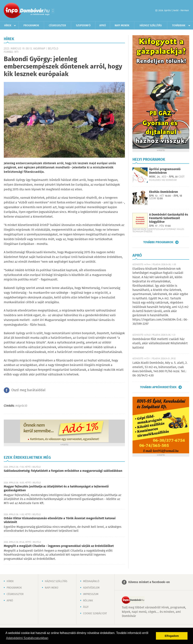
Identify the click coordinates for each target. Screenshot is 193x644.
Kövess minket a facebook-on (149, 582)
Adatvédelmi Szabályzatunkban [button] (27, 638)
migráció (21, 406)
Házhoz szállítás (151, 26)
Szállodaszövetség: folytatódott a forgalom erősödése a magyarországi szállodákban (63, 471)
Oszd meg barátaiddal (28, 390)
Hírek (8, 26)
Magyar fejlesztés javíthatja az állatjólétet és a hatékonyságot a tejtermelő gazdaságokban (56, 489)
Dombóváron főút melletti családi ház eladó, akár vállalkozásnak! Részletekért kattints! (160, 343)
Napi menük (122, 26)
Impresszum (91, 594)
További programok (158, 242)
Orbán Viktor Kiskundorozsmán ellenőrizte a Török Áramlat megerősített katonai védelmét (60, 520)
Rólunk (88, 601)
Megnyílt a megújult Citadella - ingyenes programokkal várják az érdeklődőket (59, 546)
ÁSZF (86, 607)
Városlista (53, 11)
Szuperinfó (83, 26)
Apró (103, 26)
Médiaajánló (91, 581)
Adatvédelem (91, 588)
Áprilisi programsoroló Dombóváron (165, 171)
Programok (31, 26)
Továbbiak (179, 26)
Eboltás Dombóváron (163, 192)
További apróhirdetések (158, 387)
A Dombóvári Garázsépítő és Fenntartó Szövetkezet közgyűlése (169, 218)
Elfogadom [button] (172, 636)
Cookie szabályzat (95, 614)
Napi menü (52, 588)
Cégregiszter (57, 26)
